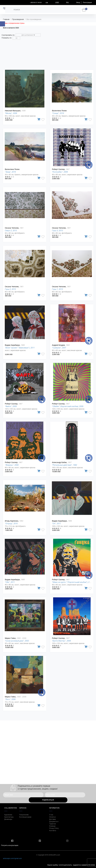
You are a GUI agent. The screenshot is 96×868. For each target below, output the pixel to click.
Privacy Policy (54, 828)
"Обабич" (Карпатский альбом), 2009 (68, 406)
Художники (8, 815)
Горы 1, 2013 (57, 289)
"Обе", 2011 (10, 582)
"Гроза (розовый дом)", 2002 (17, 641)
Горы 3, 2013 (57, 230)
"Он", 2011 (56, 523)
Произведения (18, 19)
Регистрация (87, 3)
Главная (6, 19)
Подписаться (48, 800)
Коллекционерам (24, 817)
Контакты (53, 831)
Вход (78, 3)
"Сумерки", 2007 (59, 348)
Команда (52, 826)
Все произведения (34, 19)
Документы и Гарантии (54, 823)
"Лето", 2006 (10, 699)
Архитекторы (9, 817)
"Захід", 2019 (10, 172)
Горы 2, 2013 (10, 289)
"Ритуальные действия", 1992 (64, 465)
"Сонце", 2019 (58, 113)
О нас (51, 815)
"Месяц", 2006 (11, 113)
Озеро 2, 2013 (11, 230)
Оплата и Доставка (52, 818)
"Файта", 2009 (11, 406)
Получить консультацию (10, 845)
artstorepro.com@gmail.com (12, 858)
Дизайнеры (8, 819)
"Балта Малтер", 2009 (61, 641)
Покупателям (24, 815)
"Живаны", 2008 (12, 465)
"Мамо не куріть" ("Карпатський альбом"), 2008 (72, 582)
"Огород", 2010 (11, 523)
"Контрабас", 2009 (60, 172)
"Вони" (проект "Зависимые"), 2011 (20, 348)
